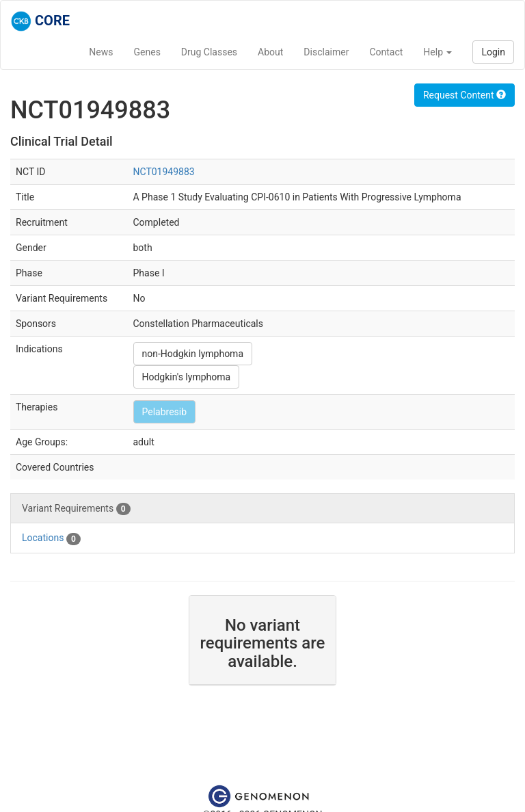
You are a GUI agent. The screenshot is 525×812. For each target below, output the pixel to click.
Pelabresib (165, 412)
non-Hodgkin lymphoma (193, 354)
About (270, 52)
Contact (386, 52)
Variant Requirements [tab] (76, 509)
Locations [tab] (51, 538)
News (101, 52)
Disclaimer (326, 52)
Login (493, 52)
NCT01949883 (164, 172)
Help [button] (437, 52)
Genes (147, 52)
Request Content (465, 95)
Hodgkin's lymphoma (187, 377)
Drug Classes (209, 52)
